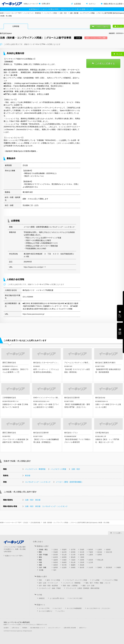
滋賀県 (56, 560)
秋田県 (91, 550)
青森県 (64, 550)
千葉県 (91, 552)
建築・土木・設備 (88, 586)
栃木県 (64, 552)
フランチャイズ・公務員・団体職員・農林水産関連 (83, 588)
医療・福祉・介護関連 (70, 586)
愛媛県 (73, 565)
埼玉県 (82, 552)
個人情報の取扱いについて (38, 628)
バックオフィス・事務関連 (32, 13)
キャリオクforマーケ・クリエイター (98, 608)
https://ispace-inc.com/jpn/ (34, 267)
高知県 (82, 565)
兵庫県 (82, 560)
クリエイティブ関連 (111, 580)
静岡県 (64, 557)
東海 (40, 557)
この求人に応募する (102, 27)
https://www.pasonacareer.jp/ (33, 314)
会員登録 (77, 4)
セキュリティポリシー (54, 628)
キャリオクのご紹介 (76, 598)
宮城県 (82, 550)
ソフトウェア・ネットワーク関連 (76, 580)
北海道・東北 (43, 550)
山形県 (100, 550)
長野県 (100, 555)
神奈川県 (109, 552)
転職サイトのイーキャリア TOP (10, 13)
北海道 (56, 550)
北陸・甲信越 (43, 555)
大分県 (91, 568)
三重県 (82, 557)
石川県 (73, 555)
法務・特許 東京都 (33, 500)
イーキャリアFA (44, 608)
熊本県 (82, 568)
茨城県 (56, 552)
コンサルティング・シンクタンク (38, 482)
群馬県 (73, 552)
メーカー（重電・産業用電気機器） (70, 482)
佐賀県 (64, 568)
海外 (55, 570)
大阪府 (73, 560)
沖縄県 (119, 568)
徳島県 (56, 565)
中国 (40, 562)
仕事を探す (46, 4)
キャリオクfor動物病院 (74, 608)
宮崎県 (100, 568)
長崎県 (73, 568)
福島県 (108, 550)
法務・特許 (63, 13)
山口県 (91, 562)
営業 (40, 580)
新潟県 (56, 555)
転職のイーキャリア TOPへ (14, 556)
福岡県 (56, 568)
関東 (40, 552)
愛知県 (73, 557)
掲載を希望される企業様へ (114, 4)
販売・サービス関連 (53, 580)
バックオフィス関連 (50, 13)
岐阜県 (56, 557)
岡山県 (73, 562)
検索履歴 (120, 333)
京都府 (64, 560)
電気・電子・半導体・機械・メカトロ (98, 583)
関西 (40, 560)
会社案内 (6, 628)
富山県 (64, 555)
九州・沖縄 (42, 568)
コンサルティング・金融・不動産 (50, 588)
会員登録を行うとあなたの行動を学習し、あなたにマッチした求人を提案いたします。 (62, 9)
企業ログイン (83, 628)
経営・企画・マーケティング (48, 583)
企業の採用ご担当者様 (70, 628)
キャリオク (58, 608)
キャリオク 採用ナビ (46, 611)
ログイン (92, 4)
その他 (41, 570)
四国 (40, 565)
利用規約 (25, 628)
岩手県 (73, 550)
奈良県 (91, 560)
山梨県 (91, 555)
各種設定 (42, 598)
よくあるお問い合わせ (57, 598)
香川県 (64, 565)
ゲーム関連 (96, 580)
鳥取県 (56, 562)
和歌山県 (100, 560)
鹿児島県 (109, 568)
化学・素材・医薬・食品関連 (48, 586)
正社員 (26, 523)
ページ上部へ (117, 533)
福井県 (82, 555)
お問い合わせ (15, 628)
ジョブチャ (61, 611)
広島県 (82, 562)
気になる (120, 26)
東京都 (28, 476)
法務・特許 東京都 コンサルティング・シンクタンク (46, 506)
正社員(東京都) (35, 523)
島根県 (64, 562)
